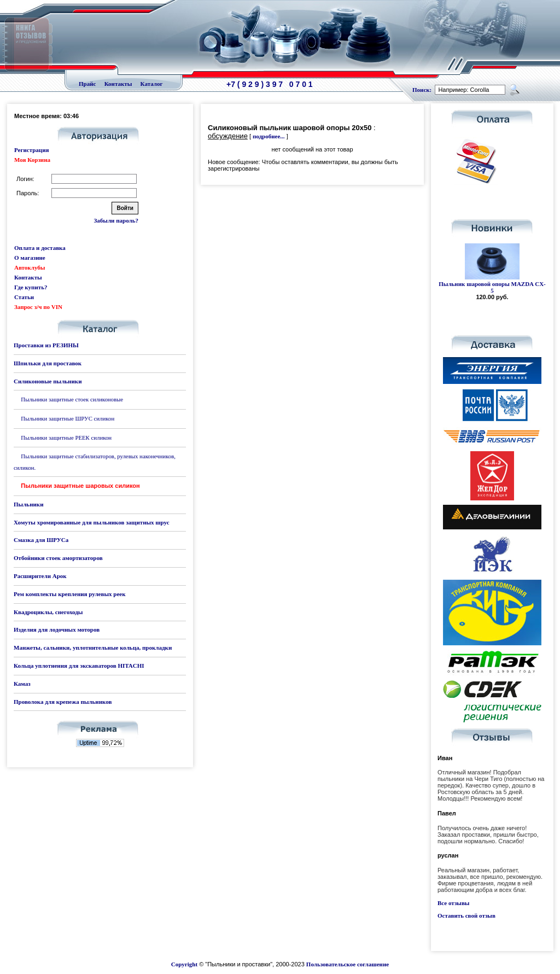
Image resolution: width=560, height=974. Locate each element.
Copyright (184, 964)
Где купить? (31, 287)
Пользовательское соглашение (348, 964)
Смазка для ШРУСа (41, 540)
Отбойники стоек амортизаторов (58, 558)
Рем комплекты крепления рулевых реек (70, 594)
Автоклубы (30, 267)
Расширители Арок (40, 576)
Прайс (87, 84)
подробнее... (269, 136)
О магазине (30, 258)
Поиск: (422, 90)
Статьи (24, 297)
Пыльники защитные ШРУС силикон (68, 418)
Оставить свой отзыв (466, 915)
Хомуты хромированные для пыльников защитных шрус (92, 522)
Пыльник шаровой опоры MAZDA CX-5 (492, 287)
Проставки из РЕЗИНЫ (46, 345)
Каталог (152, 84)
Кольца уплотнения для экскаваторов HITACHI (79, 666)
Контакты (118, 84)
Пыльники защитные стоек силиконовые (72, 399)
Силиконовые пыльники (48, 381)
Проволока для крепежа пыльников (63, 702)
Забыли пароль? (116, 220)
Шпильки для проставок (48, 363)
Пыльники (28, 504)
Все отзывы (453, 903)
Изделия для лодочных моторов (57, 629)
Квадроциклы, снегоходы (48, 612)
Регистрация (31, 150)
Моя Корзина (32, 160)
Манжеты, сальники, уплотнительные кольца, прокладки (93, 648)
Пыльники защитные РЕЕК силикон (66, 438)
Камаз (22, 684)
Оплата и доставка (40, 248)
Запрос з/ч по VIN (38, 307)
